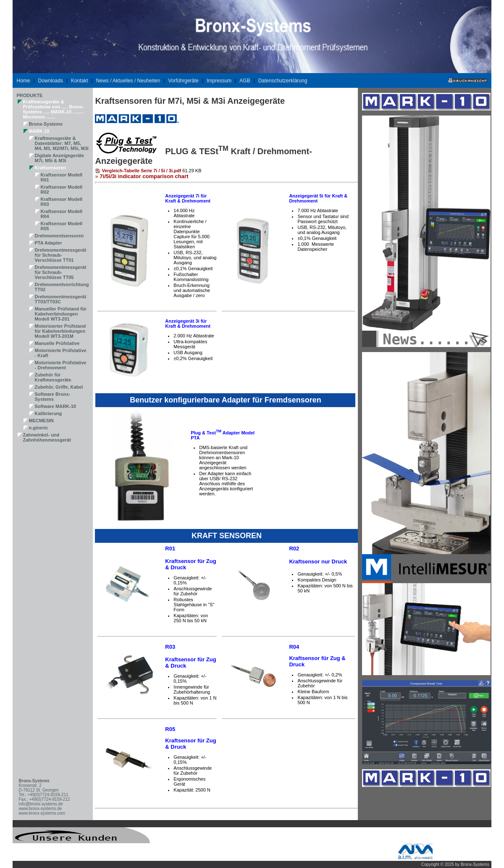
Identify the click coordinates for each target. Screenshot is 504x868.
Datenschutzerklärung (283, 81)
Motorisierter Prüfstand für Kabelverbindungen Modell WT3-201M (60, 331)
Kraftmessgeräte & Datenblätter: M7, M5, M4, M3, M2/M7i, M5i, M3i (62, 143)
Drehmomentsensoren (59, 236)
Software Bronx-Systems (53, 397)
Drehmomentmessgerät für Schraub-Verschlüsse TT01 (61, 255)
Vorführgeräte (183, 81)
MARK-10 (39, 131)
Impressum (219, 81)
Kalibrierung (49, 413)
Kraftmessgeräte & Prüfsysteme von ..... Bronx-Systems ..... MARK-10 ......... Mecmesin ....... (54, 109)
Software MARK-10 (55, 406)
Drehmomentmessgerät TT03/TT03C (61, 299)
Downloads (51, 81)
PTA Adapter (49, 243)
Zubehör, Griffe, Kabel (59, 387)
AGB (245, 81)
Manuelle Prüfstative (57, 343)
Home (24, 81)
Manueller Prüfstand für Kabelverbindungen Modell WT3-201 (61, 314)
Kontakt (80, 81)
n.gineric (39, 428)
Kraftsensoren (51, 168)
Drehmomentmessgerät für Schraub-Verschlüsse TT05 (61, 272)
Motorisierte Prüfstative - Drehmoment (61, 365)
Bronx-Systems (46, 124)
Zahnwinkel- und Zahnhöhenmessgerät (47, 437)
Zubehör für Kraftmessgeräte (53, 377)
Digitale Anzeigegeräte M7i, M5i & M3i (60, 158)
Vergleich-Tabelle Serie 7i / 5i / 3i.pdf (141, 171)
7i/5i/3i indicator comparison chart (144, 176)
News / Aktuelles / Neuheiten (128, 81)
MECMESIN (41, 421)
